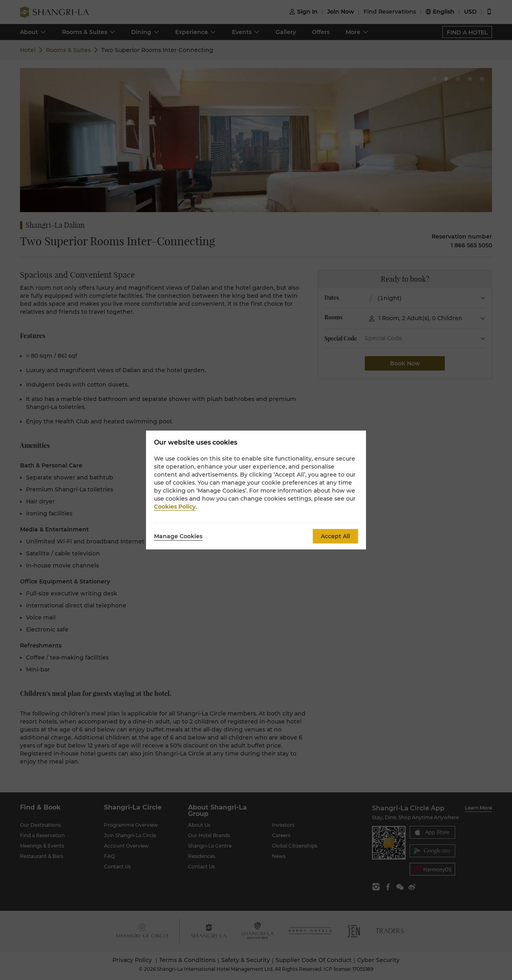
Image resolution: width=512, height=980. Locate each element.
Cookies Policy (175, 507)
